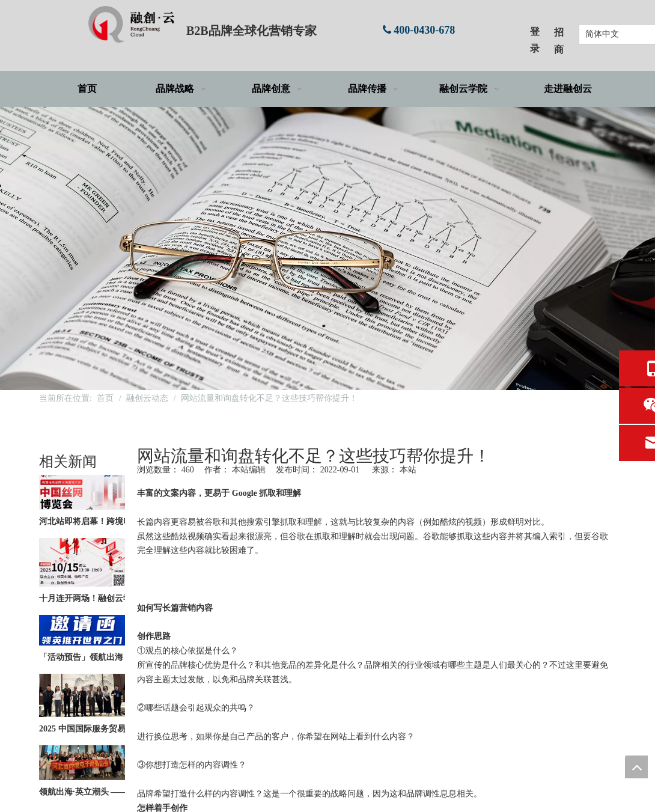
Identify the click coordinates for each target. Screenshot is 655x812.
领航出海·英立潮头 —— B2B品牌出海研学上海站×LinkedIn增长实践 (107, 794)
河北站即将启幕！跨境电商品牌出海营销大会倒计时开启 (107, 524)
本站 (408, 470)
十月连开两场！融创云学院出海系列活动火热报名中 (107, 601)
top (636, 767)
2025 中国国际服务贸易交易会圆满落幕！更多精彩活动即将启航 (107, 731)
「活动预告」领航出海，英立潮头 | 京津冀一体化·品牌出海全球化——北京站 (107, 660)
